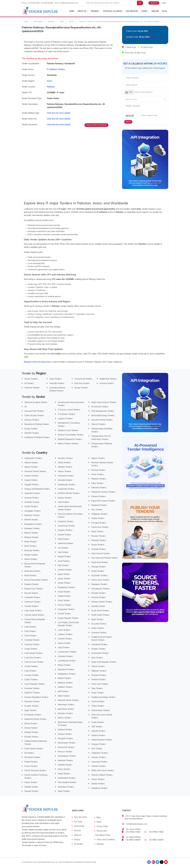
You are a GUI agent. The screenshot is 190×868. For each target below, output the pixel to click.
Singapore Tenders (99, 584)
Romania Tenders (99, 540)
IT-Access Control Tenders (69, 410)
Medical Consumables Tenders (71, 435)
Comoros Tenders (32, 645)
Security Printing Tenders (102, 420)
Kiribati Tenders (64, 596)
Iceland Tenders (64, 535)
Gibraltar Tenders (65, 467)
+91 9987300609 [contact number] (47, 3)
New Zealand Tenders (67, 783)
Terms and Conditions (106, 840)
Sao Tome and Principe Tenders (105, 558)
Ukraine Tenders (98, 735)
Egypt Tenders (30, 710)
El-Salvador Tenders (33, 715)
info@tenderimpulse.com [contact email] (69, 3)
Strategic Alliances (112, 11)
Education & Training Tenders (37, 424)
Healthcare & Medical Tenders (37, 438)
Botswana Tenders (32, 571)
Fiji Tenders (29, 753)
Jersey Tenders (64, 579)
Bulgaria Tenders (32, 584)
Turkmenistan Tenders (101, 710)
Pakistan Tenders (99, 479)
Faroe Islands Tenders (34, 749)
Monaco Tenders (65, 734)
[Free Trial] (155, 3)
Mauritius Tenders (65, 714)
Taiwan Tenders (98, 667)
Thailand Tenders (98, 680)
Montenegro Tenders (67, 743)
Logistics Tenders (65, 419)
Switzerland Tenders (100, 653)
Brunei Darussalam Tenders (36, 580)
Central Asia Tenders (83, 379)
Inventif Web (91, 862)
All (25, 407)
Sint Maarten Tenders (100, 589)
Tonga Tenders (98, 693)
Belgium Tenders (32, 537)
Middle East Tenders (108, 379)
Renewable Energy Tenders (103, 416)
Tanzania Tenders (99, 675)
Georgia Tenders (31, 791)
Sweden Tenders (98, 649)
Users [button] (144, 11)
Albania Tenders (31, 463)
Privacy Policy (102, 827)
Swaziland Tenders (99, 645)
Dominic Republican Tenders (36, 697)
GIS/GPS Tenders (32, 433)
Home (71, 11)
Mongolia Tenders (65, 739)
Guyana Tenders (65, 498)
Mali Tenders (63, 692)
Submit (128, 122)
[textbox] (145, 100)
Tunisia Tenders (98, 702)
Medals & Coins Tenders (68, 431)
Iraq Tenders (63, 552)
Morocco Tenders (65, 752)
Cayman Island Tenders (34, 615)
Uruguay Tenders (99, 744)
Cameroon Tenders (32, 602)
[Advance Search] (140, 3)
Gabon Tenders (31, 783)
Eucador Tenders (31, 737)
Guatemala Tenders (66, 489)
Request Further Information (96, 125)
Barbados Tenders (32, 529)
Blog (165, 11)
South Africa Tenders (100, 611)
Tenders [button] (94, 11)
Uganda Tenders (98, 731)
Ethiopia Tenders (31, 732)
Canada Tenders (31, 606)
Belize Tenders (31, 542)
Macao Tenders (64, 665)
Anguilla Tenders (31, 485)
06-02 (72, 22)
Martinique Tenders (66, 705)
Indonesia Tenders (66, 544)
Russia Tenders (98, 545)
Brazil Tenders (30, 576)
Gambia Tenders (31, 787)
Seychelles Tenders (99, 576)
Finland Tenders (31, 762)
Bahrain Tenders (31, 520)
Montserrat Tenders (66, 747)
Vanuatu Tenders (98, 757)
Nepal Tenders (64, 774)
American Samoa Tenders (35, 471)
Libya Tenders (64, 648)
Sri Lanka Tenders (99, 624)
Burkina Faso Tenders (34, 589)
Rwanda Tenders (98, 549)
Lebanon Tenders (65, 634)
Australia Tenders (57, 383)
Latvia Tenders (64, 630)
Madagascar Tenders (67, 674)
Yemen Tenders (98, 779)
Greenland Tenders (66, 476)
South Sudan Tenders (100, 615)
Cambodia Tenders (32, 598)
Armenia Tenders (32, 498)
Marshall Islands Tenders (68, 700)
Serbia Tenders (98, 571)
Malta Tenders (64, 696)
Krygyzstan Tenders (66, 609)
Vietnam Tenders (98, 766)
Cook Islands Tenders (33, 653)
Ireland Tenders (64, 557)
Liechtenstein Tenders (67, 652)
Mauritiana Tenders (66, 709)
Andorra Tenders (31, 476)
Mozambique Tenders (67, 756)
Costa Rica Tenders (33, 658)
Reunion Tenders (98, 536)
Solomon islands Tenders (102, 602)
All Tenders (38, 22)
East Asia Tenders (82, 383)
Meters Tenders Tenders (68, 444)
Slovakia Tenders (98, 593)
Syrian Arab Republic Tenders (104, 662)
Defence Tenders (32, 420)
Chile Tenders (30, 631)
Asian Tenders (55, 379)
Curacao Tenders (32, 675)
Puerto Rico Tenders (100, 527)
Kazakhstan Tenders (66, 587)
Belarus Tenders (31, 533)
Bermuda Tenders (32, 551)
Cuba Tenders (30, 671)
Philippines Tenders (99, 514)
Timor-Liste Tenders (100, 684)
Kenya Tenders (64, 592)
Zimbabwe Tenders (99, 788)
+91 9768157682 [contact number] (34, 3)
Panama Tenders (98, 496)
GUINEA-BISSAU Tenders (69, 493)
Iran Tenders (63, 548)
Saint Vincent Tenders (101, 554)
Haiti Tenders (63, 502)
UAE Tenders (97, 727)
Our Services (131, 11)
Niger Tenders (64, 791)
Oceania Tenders (107, 383)
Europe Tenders (81, 388)
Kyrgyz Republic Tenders (68, 618)
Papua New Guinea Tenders (103, 501)
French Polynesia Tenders (35, 771)
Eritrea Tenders (31, 724)
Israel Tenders (64, 561)
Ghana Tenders (64, 463)
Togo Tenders (97, 689)
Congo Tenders (31, 649)
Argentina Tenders (32, 493)
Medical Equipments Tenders (70, 439)
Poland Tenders (98, 518)
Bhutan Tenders (31, 555)
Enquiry (155, 11)
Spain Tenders (97, 619)
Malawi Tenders (64, 678)
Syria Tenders (97, 658)
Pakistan (51, 22)
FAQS (99, 822)
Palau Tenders (97, 483)
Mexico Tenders (64, 718)
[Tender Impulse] (40, 11)
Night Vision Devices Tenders (104, 402)
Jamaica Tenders (65, 570)
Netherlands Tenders (67, 778)
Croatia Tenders (31, 667)
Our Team (78, 822)
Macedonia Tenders (66, 670)
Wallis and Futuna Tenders (103, 771)
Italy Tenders (63, 565)
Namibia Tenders (65, 765)
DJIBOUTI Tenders (32, 693)
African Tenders (31, 379)
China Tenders (30, 636)
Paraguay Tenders (99, 505)
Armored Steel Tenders (34, 411)
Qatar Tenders (97, 532)
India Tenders (63, 539)
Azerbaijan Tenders (33, 511)
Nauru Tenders (64, 769)
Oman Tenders (98, 475)
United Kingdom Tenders (102, 740)
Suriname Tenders (99, 633)
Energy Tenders (31, 429)
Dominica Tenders (32, 702)
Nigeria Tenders (98, 458)
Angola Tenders (31, 480)
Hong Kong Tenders (66, 526)
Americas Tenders (32, 388)
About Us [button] (81, 11)
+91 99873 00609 (133, 840)
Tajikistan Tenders (99, 671)
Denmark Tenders (32, 689)
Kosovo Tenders (65, 605)
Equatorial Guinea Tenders (35, 719)
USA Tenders (97, 749)
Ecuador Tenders (31, 706)
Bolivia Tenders (31, 559)
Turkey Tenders (98, 706)
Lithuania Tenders (65, 656)
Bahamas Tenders (32, 515)
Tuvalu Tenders (98, 722)
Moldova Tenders (65, 730)
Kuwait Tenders (64, 614)
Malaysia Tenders (65, 683)
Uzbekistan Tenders (100, 753)
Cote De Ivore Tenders (34, 662)
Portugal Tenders (99, 523)
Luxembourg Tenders (67, 661)
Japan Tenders (64, 574)
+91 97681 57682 (133, 832)
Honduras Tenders (66, 522)
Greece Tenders (64, 471)
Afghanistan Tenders (33, 458)
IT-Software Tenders (66, 414)
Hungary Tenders (65, 530)
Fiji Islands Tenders (32, 757)
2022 (62, 22)
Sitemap (100, 844)
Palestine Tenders (99, 488)
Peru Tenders (97, 510)
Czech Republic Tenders (35, 684)
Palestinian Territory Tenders (103, 492)
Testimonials (79, 826)
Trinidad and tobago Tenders (103, 697)
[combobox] (129, 92)
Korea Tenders (64, 601)
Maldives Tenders (65, 687)
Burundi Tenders (31, 593)
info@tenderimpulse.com (137, 824)
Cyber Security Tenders (34, 416)
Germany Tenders (65, 458)
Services (77, 831)
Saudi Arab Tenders (100, 562)
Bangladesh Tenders (33, 524)
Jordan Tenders (64, 583)
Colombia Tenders (32, 640)
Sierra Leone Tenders (100, 580)
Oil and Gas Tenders (100, 407)
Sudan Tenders (98, 628)
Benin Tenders (30, 546)
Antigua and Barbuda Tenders (37, 489)
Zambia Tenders (98, 784)
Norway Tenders (98, 470)
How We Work (80, 817)
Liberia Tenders (64, 643)
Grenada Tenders (65, 480)
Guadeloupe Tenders (66, 485)
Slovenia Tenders (98, 598)
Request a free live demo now (37, 362)
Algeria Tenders (31, 467)
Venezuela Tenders (99, 762)
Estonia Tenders (31, 728)
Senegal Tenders (98, 567)
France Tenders (31, 766)
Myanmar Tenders (65, 761)
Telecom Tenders (98, 424)
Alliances (78, 835)
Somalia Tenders (98, 606)
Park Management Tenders (103, 411)
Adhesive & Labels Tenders (36, 402)
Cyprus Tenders (31, 680)
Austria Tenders (31, 507)
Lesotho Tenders (65, 639)
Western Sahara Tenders (102, 775)
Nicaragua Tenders (66, 787)
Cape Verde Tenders (33, 611)
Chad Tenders (30, 627)
